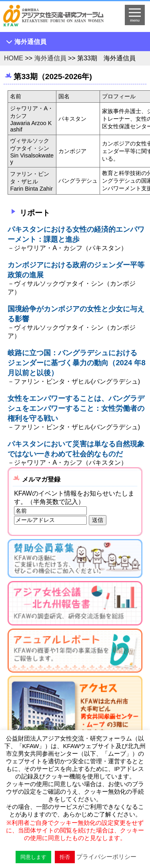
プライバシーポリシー (106, 857)
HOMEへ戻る (59, 18)
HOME (14, 58)
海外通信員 (30, 42)
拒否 (65, 857)
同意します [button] (33, 857)
